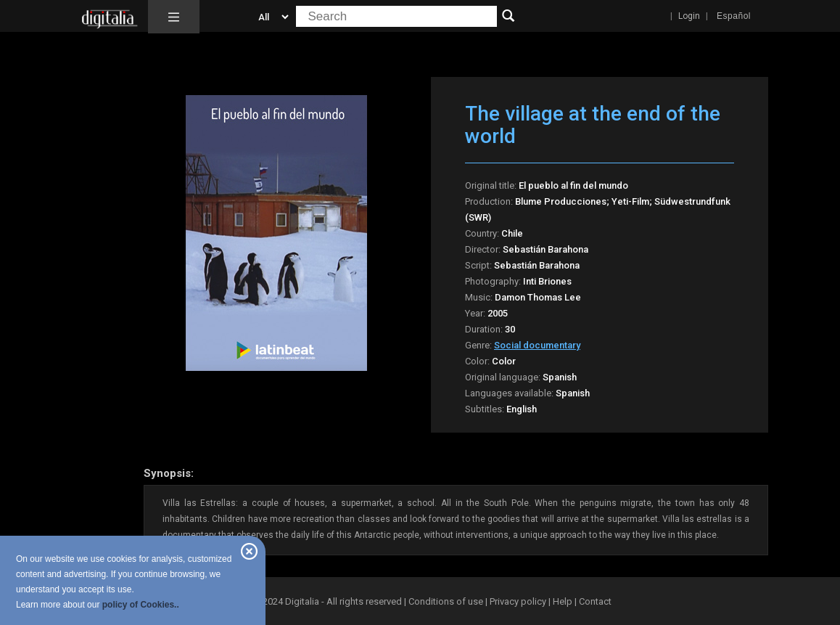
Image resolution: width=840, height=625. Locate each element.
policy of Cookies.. (141, 605)
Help (563, 601)
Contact (595, 601)
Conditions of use (447, 601)
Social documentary (537, 345)
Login (689, 16)
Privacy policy (518, 601)
